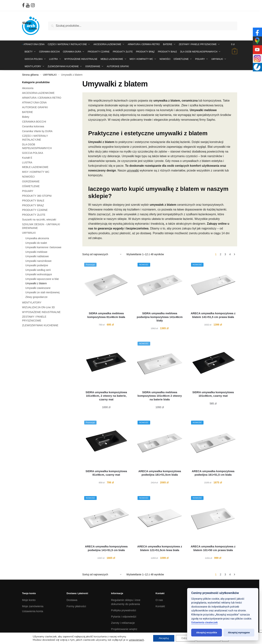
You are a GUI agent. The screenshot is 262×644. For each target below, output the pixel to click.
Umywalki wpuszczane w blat (42, 279)
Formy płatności (76, 606)
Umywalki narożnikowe (38, 261)
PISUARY (28, 191)
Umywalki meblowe (36, 252)
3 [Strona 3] (225, 254)
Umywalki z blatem (36, 283)
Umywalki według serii (38, 270)
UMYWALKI (50, 75)
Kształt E (27, 158)
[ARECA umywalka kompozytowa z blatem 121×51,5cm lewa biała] (160, 518)
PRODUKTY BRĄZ (33, 205)
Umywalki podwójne (37, 265)
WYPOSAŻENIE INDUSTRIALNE (41, 312)
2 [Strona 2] (221, 254)
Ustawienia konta (33, 611)
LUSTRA (27, 162)
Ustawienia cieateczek (204, 623)
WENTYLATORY (32, 302)
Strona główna (30, 75)
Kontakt (160, 606)
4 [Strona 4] (230, 254)
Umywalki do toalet (36, 243)
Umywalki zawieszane (38, 288)
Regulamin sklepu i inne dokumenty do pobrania (126, 602)
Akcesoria (28, 88)
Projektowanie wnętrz (124, 629)
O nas (159, 600)
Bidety (26, 117)
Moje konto (29, 600)
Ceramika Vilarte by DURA (37, 131)
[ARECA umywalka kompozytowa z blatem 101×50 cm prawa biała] (213, 518)
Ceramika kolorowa (33, 126)
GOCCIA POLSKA (33, 153)
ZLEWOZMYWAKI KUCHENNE (40, 325)
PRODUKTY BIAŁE (33, 201)
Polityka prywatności (124, 610)
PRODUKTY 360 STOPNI (37, 196)
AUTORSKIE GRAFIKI (35, 107)
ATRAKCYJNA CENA (34, 102)
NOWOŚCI (28, 177)
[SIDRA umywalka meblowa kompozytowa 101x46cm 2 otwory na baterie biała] (160, 364)
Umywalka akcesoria (37, 238)
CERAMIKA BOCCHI (34, 122)
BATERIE (27, 112)
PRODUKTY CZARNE (35, 210)
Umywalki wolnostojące (39, 274)
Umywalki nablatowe (37, 256)
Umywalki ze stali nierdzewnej (42, 292)
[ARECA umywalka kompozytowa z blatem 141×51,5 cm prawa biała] (213, 285)
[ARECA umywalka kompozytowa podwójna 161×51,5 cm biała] (213, 443)
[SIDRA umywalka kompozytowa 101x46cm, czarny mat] (213, 364)
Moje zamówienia (33, 606)
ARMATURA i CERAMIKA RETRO (42, 98)
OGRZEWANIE (31, 181)
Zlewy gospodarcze (36, 297)
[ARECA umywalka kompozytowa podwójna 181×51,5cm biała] (160, 443)
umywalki (133, 170)
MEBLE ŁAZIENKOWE (35, 167)
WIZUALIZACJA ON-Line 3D (38, 307)
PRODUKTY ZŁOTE (34, 215)
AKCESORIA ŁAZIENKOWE (38, 93)
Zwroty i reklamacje (123, 623)
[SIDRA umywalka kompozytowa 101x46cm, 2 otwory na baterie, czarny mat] (106, 364)
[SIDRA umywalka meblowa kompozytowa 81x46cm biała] (106, 285)
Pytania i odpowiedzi (124, 616)
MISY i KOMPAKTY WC (36, 172)
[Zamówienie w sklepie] (102, 254)
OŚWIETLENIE (31, 186)
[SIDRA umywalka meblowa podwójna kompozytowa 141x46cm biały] (160, 285)
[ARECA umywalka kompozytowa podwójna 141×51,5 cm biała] (106, 518)
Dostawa (72, 600)
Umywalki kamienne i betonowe (43, 247)
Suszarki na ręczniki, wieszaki (39, 220)
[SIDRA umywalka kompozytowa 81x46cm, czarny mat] (106, 443)
